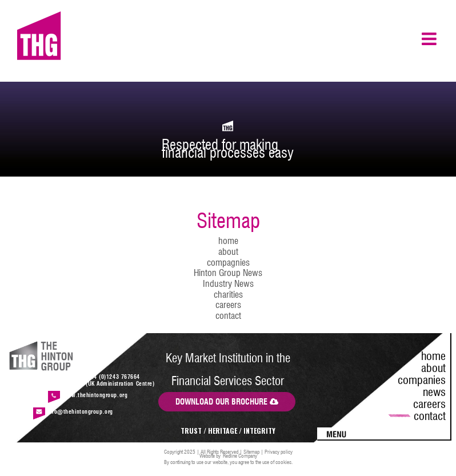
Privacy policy (279, 452)
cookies (283, 462)
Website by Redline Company (228, 456)
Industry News (228, 284)
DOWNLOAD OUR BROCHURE (227, 402)
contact (228, 316)
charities (228, 295)
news (434, 392)
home (228, 241)
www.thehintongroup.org (95, 395)
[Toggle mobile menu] (430, 39)
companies (422, 380)
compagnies (228, 263)
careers (228, 305)
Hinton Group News (228, 273)
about (228, 252)
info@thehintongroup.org (80, 411)
